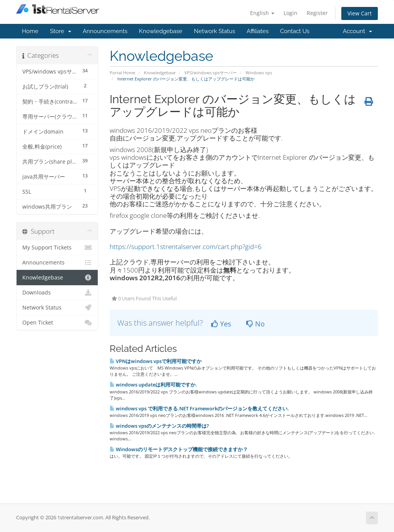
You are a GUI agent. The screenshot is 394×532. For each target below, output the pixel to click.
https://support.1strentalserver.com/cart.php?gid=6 (186, 247)
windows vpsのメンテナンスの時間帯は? (159, 426)
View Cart (360, 13)
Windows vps (259, 73)
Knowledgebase (161, 31)
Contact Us (295, 31)
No (255, 324)
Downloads (57, 293)
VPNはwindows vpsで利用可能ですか (156, 361)
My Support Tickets (57, 248)
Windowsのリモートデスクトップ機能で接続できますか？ (179, 449)
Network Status (215, 31)
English (262, 13)
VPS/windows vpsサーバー (210, 73)
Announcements (105, 31)
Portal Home (122, 73)
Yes (221, 324)
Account (357, 31)
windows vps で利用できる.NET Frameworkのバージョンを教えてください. (199, 408)
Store (61, 31)
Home (30, 31)
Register (317, 13)
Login (290, 13)
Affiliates (258, 31)
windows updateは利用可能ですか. (153, 385)
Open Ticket (57, 323)
